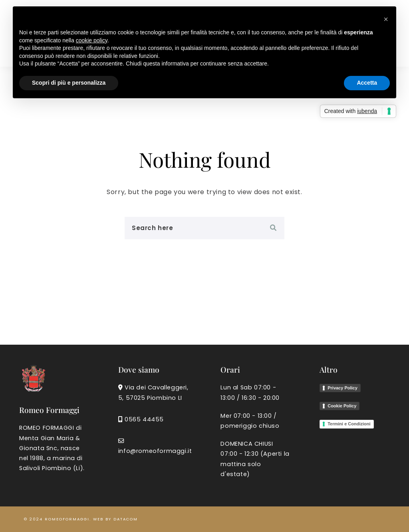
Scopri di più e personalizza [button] (69, 83)
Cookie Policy (342, 406)
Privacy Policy (342, 388)
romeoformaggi (67, 519)
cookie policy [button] (92, 40)
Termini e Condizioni (349, 424)
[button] (386, 19)
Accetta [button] (367, 83)
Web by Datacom (115, 519)
